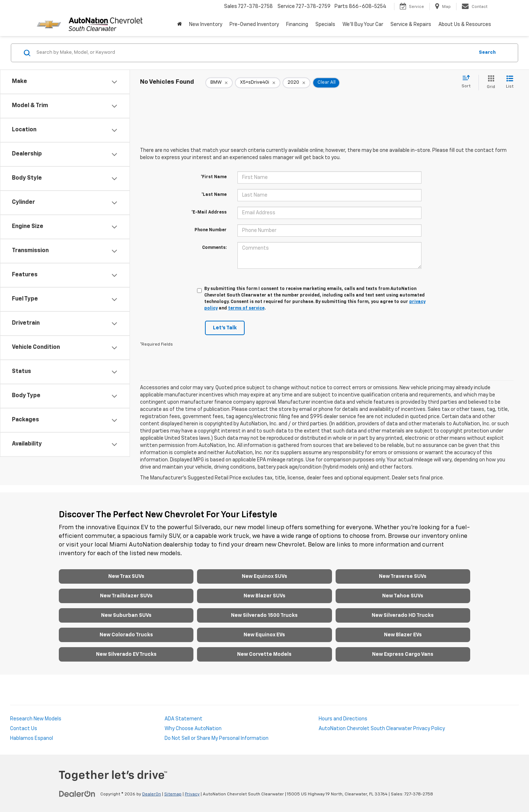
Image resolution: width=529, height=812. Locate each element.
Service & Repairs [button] (411, 25)
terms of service (246, 308)
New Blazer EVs (403, 635)
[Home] (180, 25)
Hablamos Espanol (32, 738)
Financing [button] (297, 25)
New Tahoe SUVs (403, 596)
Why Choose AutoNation (193, 729)
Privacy (192, 794)
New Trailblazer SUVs (126, 596)
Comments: (214, 248)
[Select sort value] (468, 82)
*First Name (214, 177)
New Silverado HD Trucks (403, 615)
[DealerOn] (77, 794)
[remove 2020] (296, 83)
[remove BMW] (219, 83)
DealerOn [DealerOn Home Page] (152, 794)
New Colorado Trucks (126, 635)
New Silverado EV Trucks (126, 654)
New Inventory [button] (206, 25)
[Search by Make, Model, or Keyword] (254, 53)
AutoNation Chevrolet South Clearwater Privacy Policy (382, 729)
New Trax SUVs (126, 576)
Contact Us (24, 729)
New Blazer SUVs (264, 596)
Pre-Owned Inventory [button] (254, 25)
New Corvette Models (264, 654)
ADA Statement (183, 719)
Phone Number (211, 230)
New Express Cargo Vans (403, 654)
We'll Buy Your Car (363, 25)
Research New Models (36, 719)
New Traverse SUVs (403, 576)
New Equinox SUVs (264, 576)
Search (487, 52)
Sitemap (173, 794)
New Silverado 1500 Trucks (264, 615)
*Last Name (214, 195)
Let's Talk (225, 328)
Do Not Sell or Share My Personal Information (217, 738)
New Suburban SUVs (126, 615)
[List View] (510, 82)
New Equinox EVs (264, 635)
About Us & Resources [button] (465, 25)
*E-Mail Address (209, 212)
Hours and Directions (343, 719)
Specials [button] (325, 25)
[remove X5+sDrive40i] (258, 83)
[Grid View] (489, 82)
